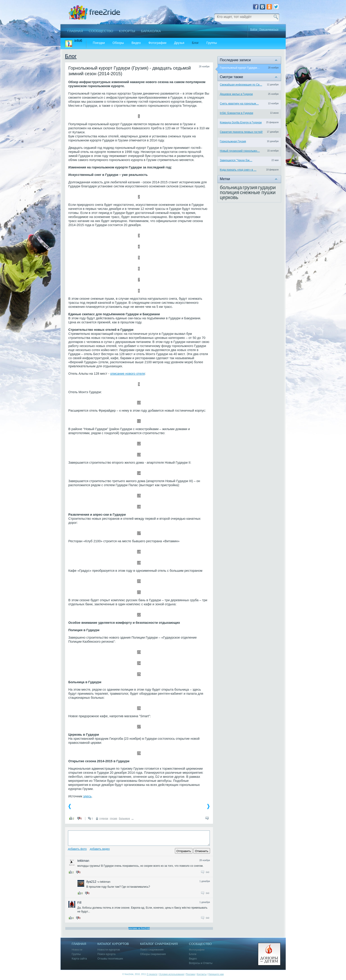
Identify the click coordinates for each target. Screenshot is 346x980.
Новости (77, 950)
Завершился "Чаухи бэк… (236, 160)
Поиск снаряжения (152, 950)
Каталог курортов (113, 944)
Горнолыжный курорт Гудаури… (240, 68)
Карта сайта (79, 959)
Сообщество (101, 31)
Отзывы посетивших (110, 959)
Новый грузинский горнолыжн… (240, 151)
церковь (229, 197)
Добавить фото (77, 849)
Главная (75, 31)
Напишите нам (216, 974)
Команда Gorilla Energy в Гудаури (241, 122)
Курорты (127, 31)
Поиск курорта (106, 954)
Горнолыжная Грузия (233, 141)
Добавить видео (100, 849)
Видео (136, 43)
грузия (114, 818)
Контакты (202, 974)
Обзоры (118, 43)
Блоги (193, 954)
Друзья (179, 43)
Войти (254, 29)
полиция (230, 192)
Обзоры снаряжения (153, 954)
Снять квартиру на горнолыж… (239, 104)
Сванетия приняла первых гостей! (241, 132)
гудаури (104, 818)
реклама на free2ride (139, 928)
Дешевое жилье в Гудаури (236, 94)
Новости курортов (109, 950)
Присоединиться (269, 29)
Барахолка (151, 31)
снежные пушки (258, 192)
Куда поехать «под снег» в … (238, 170)
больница (124, 818)
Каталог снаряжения (159, 944)
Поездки (99, 43)
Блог (195, 43)
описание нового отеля (127, 374)
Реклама (190, 974)
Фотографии (157, 43)
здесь (87, 796)
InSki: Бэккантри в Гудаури (237, 113)
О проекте (152, 974)
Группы (212, 43)
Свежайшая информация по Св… (241, 85)
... (132, 818)
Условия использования (172, 974)
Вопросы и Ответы (201, 963)
